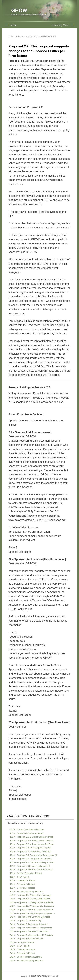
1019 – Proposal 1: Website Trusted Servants (31, 870)
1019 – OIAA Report (19, 877)
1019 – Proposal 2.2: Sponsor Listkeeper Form (32, 862)
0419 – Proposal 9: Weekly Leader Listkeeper (31, 910)
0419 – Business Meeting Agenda (26, 957)
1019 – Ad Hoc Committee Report (26, 873)
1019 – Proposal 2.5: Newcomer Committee (31, 851)
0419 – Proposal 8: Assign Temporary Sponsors (32, 913)
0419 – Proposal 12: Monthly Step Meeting (30, 899)
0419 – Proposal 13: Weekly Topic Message (31, 895)
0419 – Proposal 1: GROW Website (27, 939)
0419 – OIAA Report (19, 946)
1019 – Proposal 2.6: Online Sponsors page (31, 848)
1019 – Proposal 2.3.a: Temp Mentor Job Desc (32, 844)
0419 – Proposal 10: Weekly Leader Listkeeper (32, 906)
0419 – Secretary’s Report (22, 942)
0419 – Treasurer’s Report (22, 953)
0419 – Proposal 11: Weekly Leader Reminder (32, 902)
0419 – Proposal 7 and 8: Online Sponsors (30, 917)
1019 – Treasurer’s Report (22, 884)
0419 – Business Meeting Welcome (27, 961)
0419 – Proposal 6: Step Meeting (25, 920)
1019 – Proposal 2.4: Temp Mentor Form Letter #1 (34, 855)
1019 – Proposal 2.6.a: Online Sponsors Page (32, 837)
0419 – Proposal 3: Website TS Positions (29, 931)
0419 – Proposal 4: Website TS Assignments (31, 928)
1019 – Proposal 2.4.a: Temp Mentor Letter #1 (32, 841)
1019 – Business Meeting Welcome (27, 891)
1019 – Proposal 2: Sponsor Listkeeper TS (30, 866)
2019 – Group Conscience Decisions (27, 830)
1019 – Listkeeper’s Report (23, 881)
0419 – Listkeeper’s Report (23, 950)
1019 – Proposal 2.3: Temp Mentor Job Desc (31, 859)
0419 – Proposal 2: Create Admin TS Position (31, 935)
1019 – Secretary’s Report (22, 888)
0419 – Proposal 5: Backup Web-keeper (29, 924)
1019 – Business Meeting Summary (27, 833)
